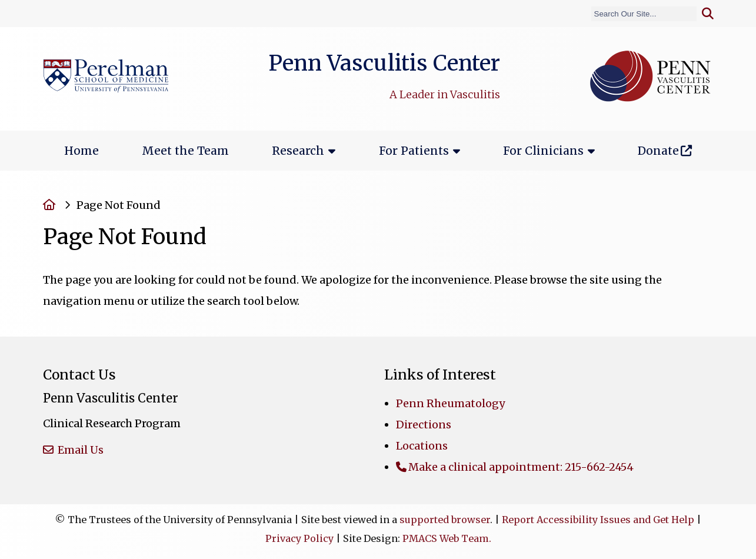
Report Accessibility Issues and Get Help (598, 520)
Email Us (79, 450)
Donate (658, 151)
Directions (424, 425)
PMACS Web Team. (447, 538)
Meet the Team (185, 151)
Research (298, 151)
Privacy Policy (299, 538)
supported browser (445, 520)
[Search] (644, 14)
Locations (422, 446)
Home (81, 151)
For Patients (414, 151)
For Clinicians (543, 151)
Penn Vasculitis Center (384, 63)
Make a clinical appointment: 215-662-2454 (521, 467)
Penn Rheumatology (450, 403)
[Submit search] (708, 14)
